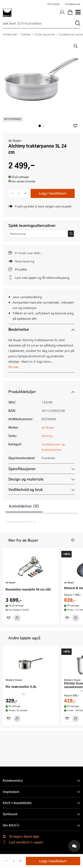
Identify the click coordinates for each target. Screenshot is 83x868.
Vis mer (14, 367)
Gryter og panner (45, 34)
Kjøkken (26, 34)
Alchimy (47, 436)
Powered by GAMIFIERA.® (21, 522)
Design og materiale (26, 479)
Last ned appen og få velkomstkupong (42, 278)
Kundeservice (73, 4)
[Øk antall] (26, 193)
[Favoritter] (9, 618)
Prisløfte (21, 269)
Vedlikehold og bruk (26, 489)
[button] (75, 126)
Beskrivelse (19, 329)
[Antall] (19, 193)
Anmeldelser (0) (24, 506)
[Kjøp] (17, 618)
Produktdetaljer (22, 392)
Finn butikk (53, 4)
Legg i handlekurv (53, 193)
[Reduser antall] (12, 193)
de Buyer (15, 141)
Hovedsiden (10, 34)
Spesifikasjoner (22, 469)
